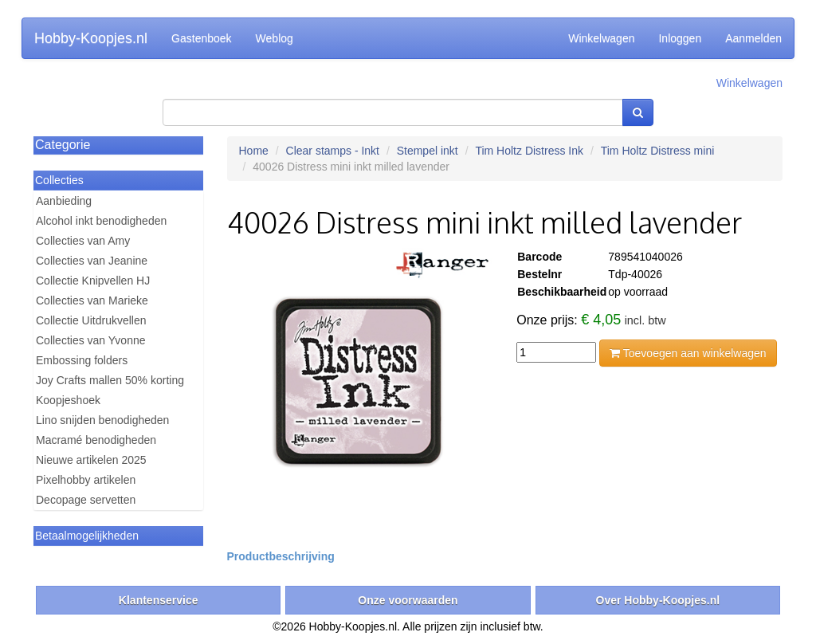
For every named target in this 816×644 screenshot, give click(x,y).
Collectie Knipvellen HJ (93, 281)
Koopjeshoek (68, 400)
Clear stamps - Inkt (333, 151)
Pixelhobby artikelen (86, 480)
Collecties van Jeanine (92, 261)
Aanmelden (753, 38)
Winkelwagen (601, 38)
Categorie (63, 145)
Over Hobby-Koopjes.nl (658, 600)
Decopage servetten (86, 500)
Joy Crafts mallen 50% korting (110, 380)
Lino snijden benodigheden (102, 420)
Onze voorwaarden (408, 600)
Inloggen (680, 38)
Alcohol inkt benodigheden (101, 221)
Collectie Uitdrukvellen (91, 320)
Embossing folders (82, 360)
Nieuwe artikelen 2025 (91, 460)
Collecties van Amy (83, 241)
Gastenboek (202, 38)
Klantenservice (159, 600)
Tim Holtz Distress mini (658, 151)
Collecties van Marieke (92, 300)
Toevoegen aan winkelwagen (688, 353)
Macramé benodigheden (96, 440)
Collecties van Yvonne (91, 340)
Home (254, 151)
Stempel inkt (428, 151)
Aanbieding (64, 201)
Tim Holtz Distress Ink (529, 151)
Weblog (275, 38)
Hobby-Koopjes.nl (91, 38)
